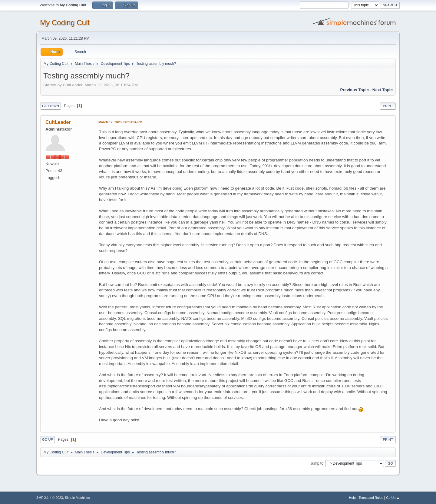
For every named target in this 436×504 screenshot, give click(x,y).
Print (388, 106)
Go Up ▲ (393, 498)
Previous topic (354, 90)
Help (352, 498)
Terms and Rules (371, 498)
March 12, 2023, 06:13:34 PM (120, 122)
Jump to (317, 463)
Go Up (48, 439)
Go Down (51, 106)
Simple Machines (77, 498)
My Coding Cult (65, 23)
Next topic (383, 90)
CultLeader (58, 122)
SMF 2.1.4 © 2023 (50, 498)
